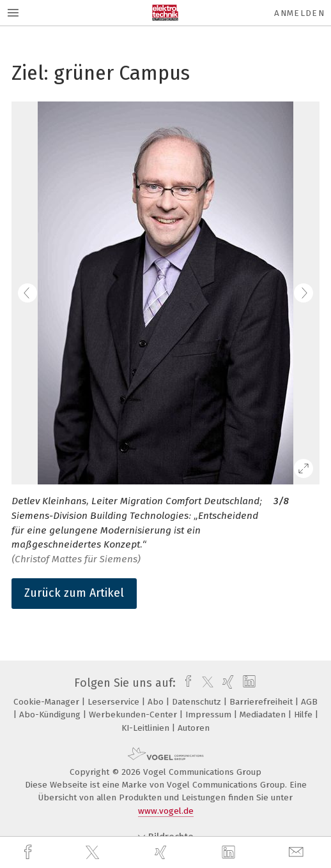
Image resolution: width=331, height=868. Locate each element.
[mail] (298, 852)
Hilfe (304, 715)
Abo (157, 702)
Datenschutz (198, 702)
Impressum (210, 715)
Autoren (194, 728)
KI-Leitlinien (147, 728)
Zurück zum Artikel (74, 593)
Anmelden (299, 13)
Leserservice (115, 702)
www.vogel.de (166, 811)
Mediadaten (264, 715)
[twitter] (94, 853)
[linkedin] (230, 853)
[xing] (162, 852)
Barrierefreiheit (262, 702)
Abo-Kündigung (51, 715)
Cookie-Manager (48, 702)
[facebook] (29, 852)
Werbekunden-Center (134, 715)
